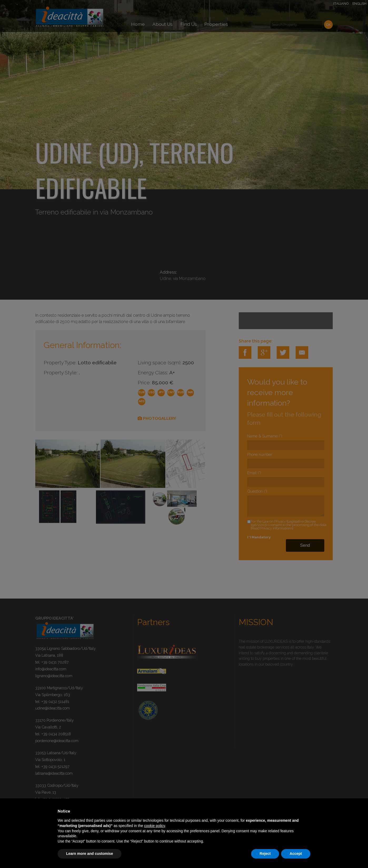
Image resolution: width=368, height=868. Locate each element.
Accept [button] (296, 854)
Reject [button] (265, 854)
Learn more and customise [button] (89, 854)
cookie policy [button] (154, 826)
